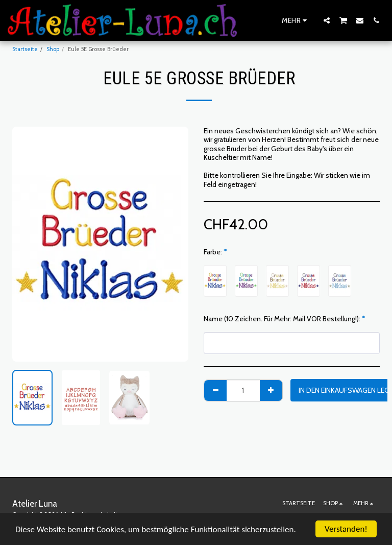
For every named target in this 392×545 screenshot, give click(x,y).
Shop (53, 49)
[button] (327, 20)
